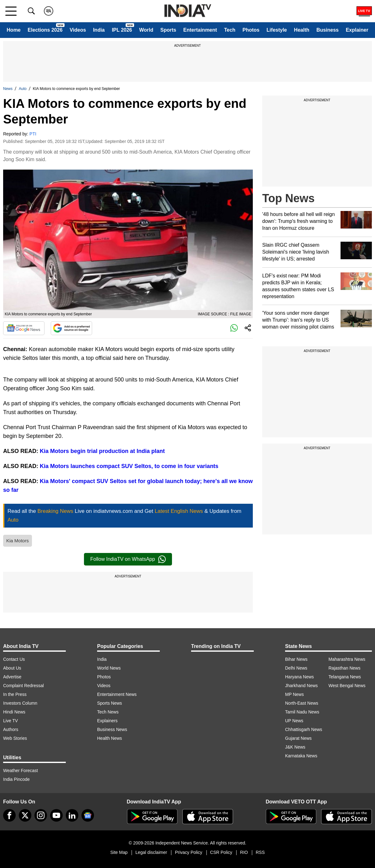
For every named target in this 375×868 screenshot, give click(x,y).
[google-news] (88, 815)
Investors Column (20, 703)
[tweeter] (25, 815)
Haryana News (299, 677)
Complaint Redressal (23, 686)
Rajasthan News (345, 668)
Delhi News (296, 668)
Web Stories (15, 738)
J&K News (295, 747)
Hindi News (14, 712)
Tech (230, 30)
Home (13, 30)
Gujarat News (298, 738)
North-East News (302, 703)
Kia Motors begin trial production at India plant (102, 451)
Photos (251, 30)
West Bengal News (347, 686)
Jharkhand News (301, 686)
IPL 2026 (122, 30)
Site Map (119, 852)
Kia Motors (18, 541)
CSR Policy (221, 852)
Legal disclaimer (151, 852)
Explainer (357, 30)
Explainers (107, 721)
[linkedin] (72, 815)
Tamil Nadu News (302, 712)
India (99, 30)
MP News (294, 694)
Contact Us (14, 659)
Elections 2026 (45, 30)
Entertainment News (117, 694)
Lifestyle (277, 30)
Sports (168, 30)
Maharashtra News (347, 659)
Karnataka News (301, 756)
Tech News (108, 712)
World (146, 30)
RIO (244, 852)
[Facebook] (9, 815)
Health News (109, 738)
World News (109, 668)
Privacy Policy (188, 852)
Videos (78, 30)
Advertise (12, 677)
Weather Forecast (21, 771)
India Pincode (16, 779)
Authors (11, 729)
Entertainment (200, 30)
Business (328, 30)
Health (302, 30)
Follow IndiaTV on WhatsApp (128, 559)
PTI (33, 134)
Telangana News (345, 677)
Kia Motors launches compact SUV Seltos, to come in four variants (129, 466)
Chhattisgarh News (304, 729)
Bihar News (296, 659)
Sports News (109, 703)
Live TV (10, 721)
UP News (294, 721)
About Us (12, 668)
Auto (23, 89)
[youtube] (56, 815)
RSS (260, 852)
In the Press (15, 694)
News (8, 89)
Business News (112, 729)
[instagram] (41, 815)
